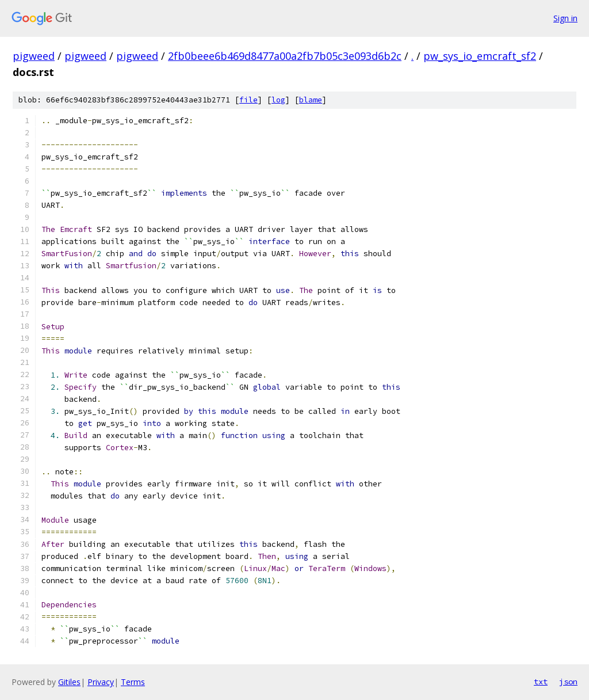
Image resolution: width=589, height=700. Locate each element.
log (278, 100)
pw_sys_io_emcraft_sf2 (480, 56)
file (248, 100)
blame (311, 100)
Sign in (565, 18)
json (568, 682)
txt (541, 682)
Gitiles (69, 682)
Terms (133, 682)
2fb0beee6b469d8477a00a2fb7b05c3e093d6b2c (285, 56)
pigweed (34, 56)
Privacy (101, 682)
